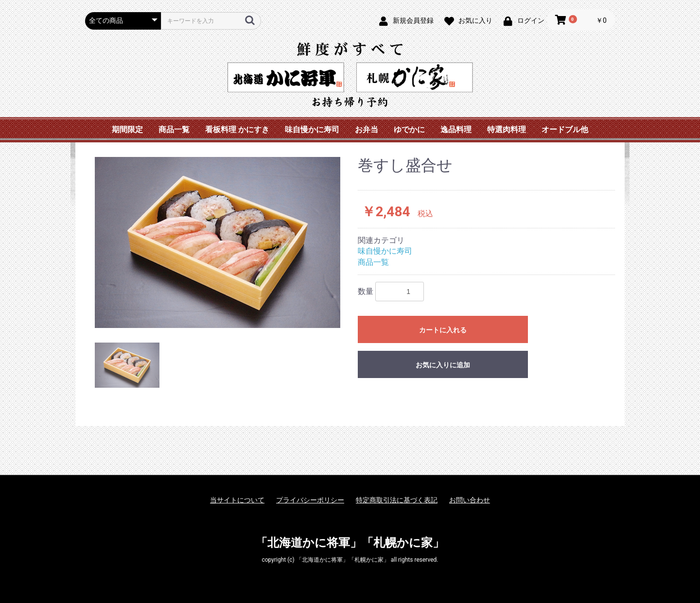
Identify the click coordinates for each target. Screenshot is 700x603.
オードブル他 (565, 129)
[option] (218, 242)
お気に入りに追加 (443, 365)
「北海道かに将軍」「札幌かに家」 (350, 543)
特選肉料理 (507, 129)
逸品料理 (456, 129)
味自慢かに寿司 (312, 129)
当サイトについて (237, 500)
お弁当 (367, 129)
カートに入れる (443, 330)
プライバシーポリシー (310, 500)
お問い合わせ (470, 500)
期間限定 (127, 129)
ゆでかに (409, 129)
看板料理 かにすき (237, 129)
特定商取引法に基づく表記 (397, 500)
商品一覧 (174, 129)
